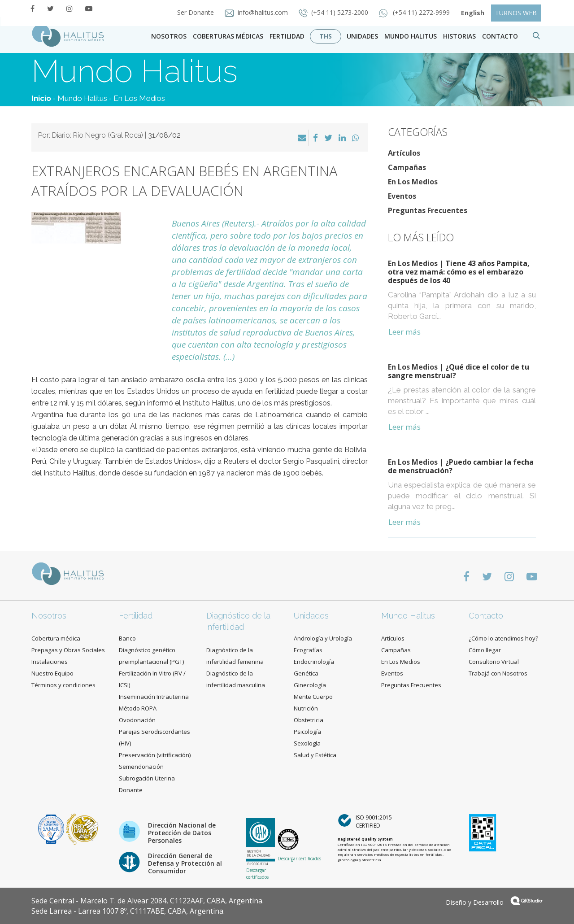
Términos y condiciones (63, 685)
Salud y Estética (315, 755)
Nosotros (169, 36)
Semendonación (141, 767)
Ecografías (308, 650)
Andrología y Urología (323, 638)
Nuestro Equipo (52, 673)
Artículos (404, 153)
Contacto (486, 616)
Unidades (362, 36)
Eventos (402, 196)
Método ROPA (138, 708)
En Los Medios (139, 98)
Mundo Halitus (411, 36)
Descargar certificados (257, 873)
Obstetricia (309, 720)
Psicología (307, 732)
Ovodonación (137, 720)
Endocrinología (314, 662)
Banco (127, 638)
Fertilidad (287, 36)
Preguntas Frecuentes (428, 210)
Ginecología (310, 685)
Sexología (307, 743)
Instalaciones (50, 662)
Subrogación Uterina (147, 778)
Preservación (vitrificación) (155, 755)
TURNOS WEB (516, 13)
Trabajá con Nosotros (498, 673)
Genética (306, 673)
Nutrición (306, 708)
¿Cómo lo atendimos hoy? (503, 638)
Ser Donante (196, 12)
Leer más (404, 332)
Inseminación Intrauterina (154, 697)
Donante (131, 790)
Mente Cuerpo (313, 697)
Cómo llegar (485, 650)
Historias (459, 36)
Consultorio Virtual (494, 662)
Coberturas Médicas (228, 36)
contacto (500, 36)
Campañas (407, 167)
